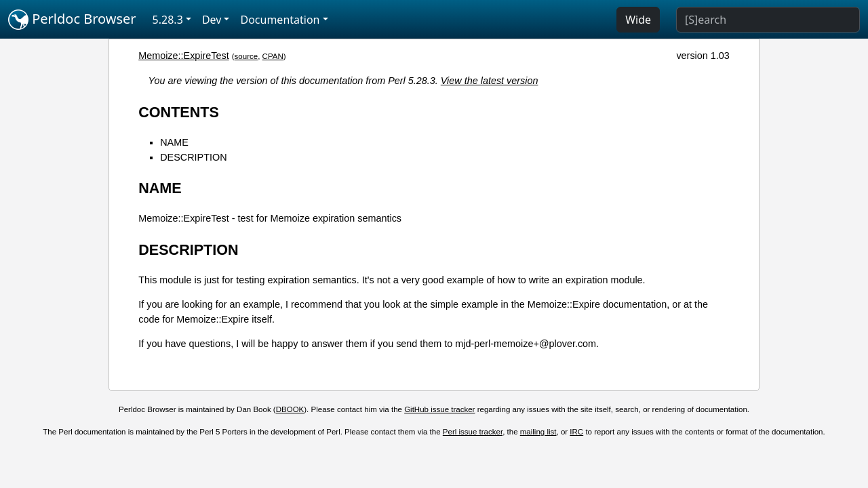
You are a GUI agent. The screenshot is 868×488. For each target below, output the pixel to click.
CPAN (273, 56)
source (246, 56)
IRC (576, 432)
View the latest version (490, 81)
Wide (638, 20)
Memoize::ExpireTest (184, 56)
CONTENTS (179, 112)
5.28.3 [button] (168, 20)
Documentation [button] (280, 20)
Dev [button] (212, 20)
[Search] (768, 20)
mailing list (538, 432)
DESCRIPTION (193, 157)
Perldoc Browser (72, 20)
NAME (174, 142)
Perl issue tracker (473, 432)
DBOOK (290, 409)
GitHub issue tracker (439, 409)
